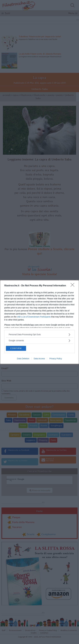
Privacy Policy (56, 359)
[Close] (73, 286)
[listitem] (39, 335)
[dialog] (39, 322)
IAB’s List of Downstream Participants (34, 317)
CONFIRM (16, 348)
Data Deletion (23, 359)
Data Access (39, 359)
